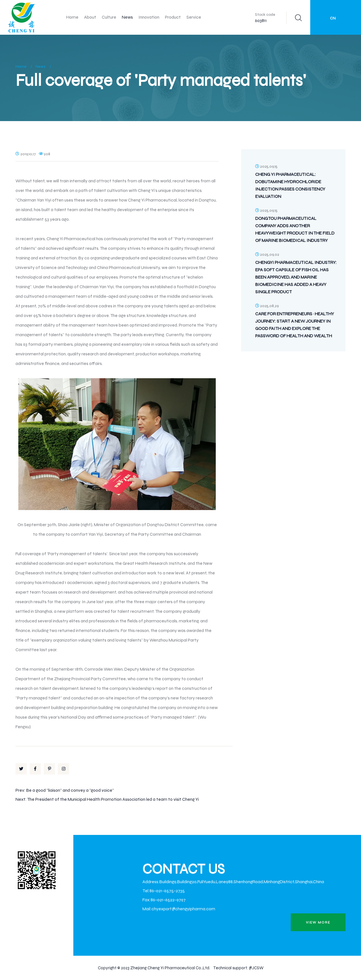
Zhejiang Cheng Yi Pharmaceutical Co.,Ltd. (170, 968)
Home (72, 17)
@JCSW (256, 968)
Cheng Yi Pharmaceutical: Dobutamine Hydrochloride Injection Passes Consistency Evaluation (290, 185)
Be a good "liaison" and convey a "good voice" (70, 790)
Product (173, 17)
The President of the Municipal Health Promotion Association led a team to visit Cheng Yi (113, 799)
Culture (109, 17)
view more (318, 922)
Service (194, 17)
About (90, 17)
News (127, 17)
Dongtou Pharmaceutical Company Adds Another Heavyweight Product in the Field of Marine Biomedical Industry (295, 229)
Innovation (149, 17)
